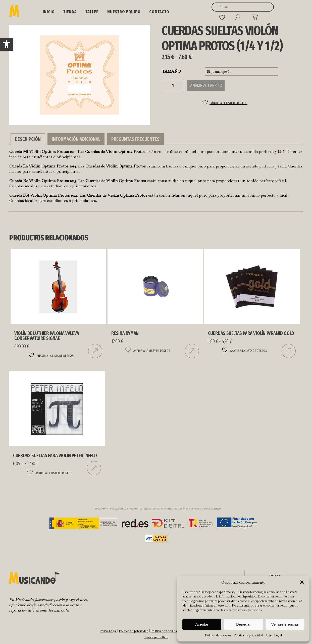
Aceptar (202, 624)
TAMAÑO (171, 71)
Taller (92, 12)
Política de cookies (218, 635)
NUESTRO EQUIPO (124, 12)
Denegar (243, 624)
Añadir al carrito (206, 85)
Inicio (49, 12)
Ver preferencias (285, 624)
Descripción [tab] (28, 139)
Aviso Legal (274, 635)
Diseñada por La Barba (156, 637)
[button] (7, 44)
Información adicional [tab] (76, 139)
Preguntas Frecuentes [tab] (135, 139)
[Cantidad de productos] (173, 85)
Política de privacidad (248, 635)
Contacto (159, 12)
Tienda (70, 12)
